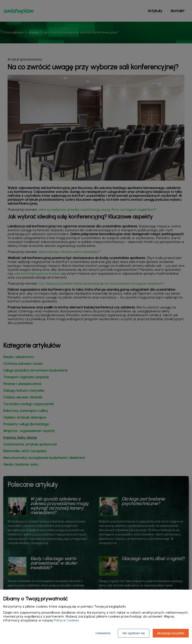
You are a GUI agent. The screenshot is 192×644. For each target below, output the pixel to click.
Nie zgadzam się (134, 633)
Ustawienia (103, 633)
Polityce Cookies (66, 620)
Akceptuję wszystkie (171, 633)
